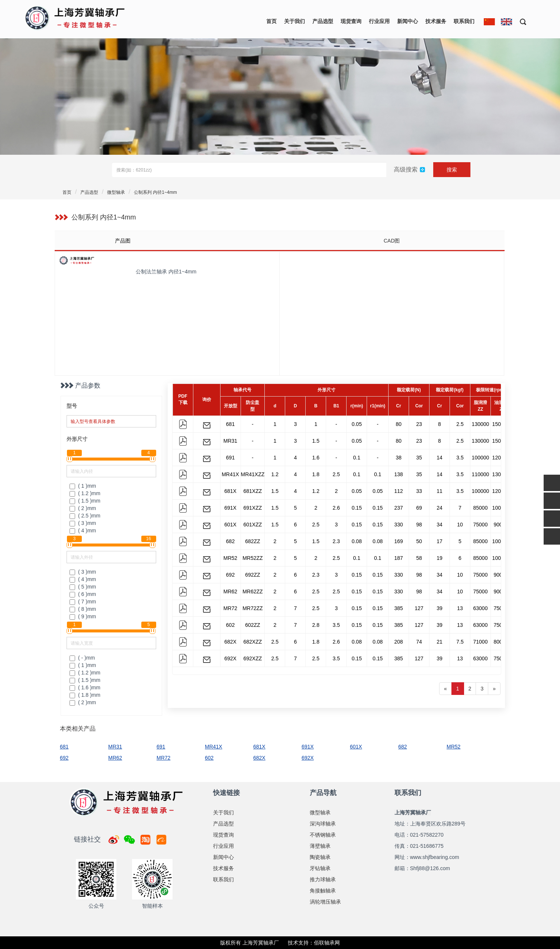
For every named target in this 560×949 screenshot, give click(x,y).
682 (230, 541)
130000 (481, 424)
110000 (481, 474)
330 (398, 525)
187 (398, 558)
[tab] (167, 241)
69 (419, 508)
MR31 (230, 441)
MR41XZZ (253, 474)
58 (419, 558)
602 (230, 625)
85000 (481, 508)
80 (399, 424)
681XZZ (252, 491)
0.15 (357, 508)
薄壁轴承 (320, 846)
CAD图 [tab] (392, 241)
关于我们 (295, 21)
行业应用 (379, 21)
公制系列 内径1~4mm (155, 192)
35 (419, 458)
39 (440, 608)
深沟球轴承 (323, 824)
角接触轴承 (323, 891)
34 (440, 525)
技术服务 (436, 21)
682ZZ (252, 541)
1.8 (316, 474)
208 (398, 642)
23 (419, 424)
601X (230, 525)
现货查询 (351, 21)
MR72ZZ (252, 608)
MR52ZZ (252, 558)
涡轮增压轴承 (325, 902)
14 (440, 458)
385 (398, 608)
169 (398, 541)
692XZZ (252, 658)
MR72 (230, 608)
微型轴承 (116, 192)
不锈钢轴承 (323, 835)
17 (440, 541)
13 (460, 608)
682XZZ (252, 642)
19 (440, 558)
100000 (481, 458)
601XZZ (252, 525)
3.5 (460, 458)
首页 (271, 21)
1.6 (316, 458)
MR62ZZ (252, 591)
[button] (520, 21)
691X (230, 508)
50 (419, 541)
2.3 (336, 541)
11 (440, 491)
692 (230, 575)
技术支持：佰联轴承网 (314, 943)
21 (440, 642)
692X (230, 658)
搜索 (452, 170)
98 (419, 525)
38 (399, 458)
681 (230, 424)
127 (419, 608)
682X (230, 642)
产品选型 (323, 21)
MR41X (230, 474)
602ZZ (252, 625)
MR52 (230, 558)
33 (419, 491)
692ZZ (252, 575)
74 (419, 642)
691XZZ (252, 508)
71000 (481, 642)
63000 (481, 608)
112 (398, 491)
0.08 (357, 541)
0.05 (357, 424)
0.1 (357, 458)
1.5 (316, 441)
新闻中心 (408, 21)
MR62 (230, 591)
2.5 (460, 424)
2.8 (316, 625)
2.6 (336, 508)
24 (440, 508)
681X (230, 491)
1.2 (275, 474)
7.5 (460, 642)
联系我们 (464, 21)
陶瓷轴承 (320, 857)
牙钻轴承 (320, 868)
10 (460, 525)
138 (398, 474)
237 (398, 508)
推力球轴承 (323, 879)
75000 (481, 525)
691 (230, 458)
